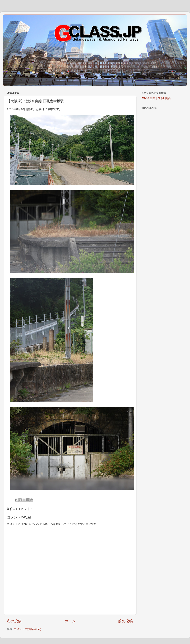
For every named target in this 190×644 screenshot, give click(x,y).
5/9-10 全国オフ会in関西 (156, 98)
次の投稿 (14, 621)
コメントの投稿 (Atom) (28, 629)
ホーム (70, 621)
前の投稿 (125, 621)
